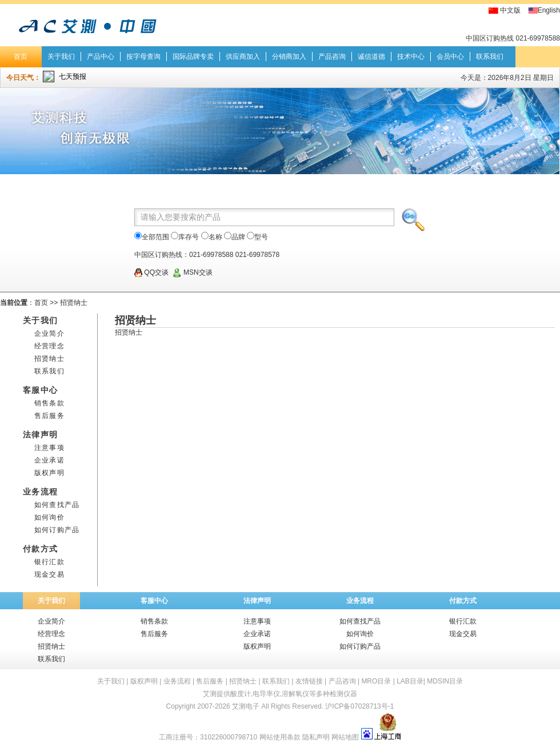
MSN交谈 (193, 272)
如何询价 (49, 517)
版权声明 (49, 473)
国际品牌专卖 (193, 57)
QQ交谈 (151, 272)
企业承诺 (49, 460)
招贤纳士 (74, 303)
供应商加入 (243, 57)
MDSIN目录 (445, 681)
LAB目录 (410, 681)
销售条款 (49, 403)
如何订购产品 (57, 530)
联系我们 (490, 57)
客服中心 (154, 601)
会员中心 (450, 57)
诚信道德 (371, 57)
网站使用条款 (280, 737)
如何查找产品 (57, 505)
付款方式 (463, 601)
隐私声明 (316, 737)
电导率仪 (266, 694)
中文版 (510, 10)
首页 (21, 57)
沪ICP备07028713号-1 (359, 706)
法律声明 (257, 601)
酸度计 (241, 694)
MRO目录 (376, 681)
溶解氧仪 (295, 694)
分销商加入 (289, 57)
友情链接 (309, 681)
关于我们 (61, 57)
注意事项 (49, 448)
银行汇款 (49, 562)
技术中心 (411, 57)
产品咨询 (332, 57)
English (549, 10)
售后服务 (49, 416)
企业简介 (49, 333)
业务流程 (360, 601)
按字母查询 (143, 57)
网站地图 (345, 737)
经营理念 (49, 346)
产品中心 (101, 57)
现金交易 (49, 574)
